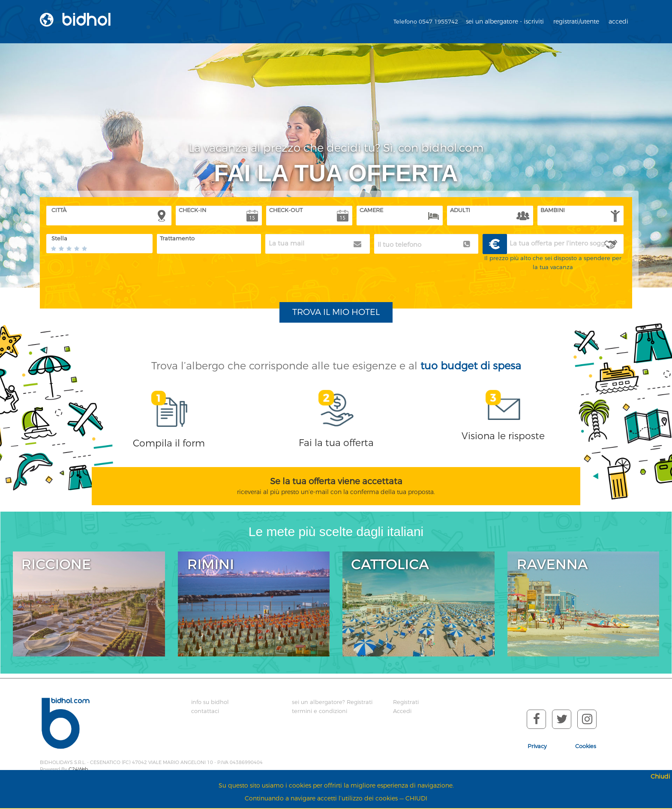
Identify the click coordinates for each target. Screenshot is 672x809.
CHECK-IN (192, 210)
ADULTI (460, 210)
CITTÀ (59, 210)
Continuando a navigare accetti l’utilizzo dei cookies (321, 799)
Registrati (406, 702)
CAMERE (371, 210)
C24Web (78, 769)
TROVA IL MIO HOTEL (336, 312)
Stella (59, 238)
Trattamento (177, 238)
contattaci (205, 711)
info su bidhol (210, 702)
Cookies (586, 746)
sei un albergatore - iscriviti (505, 22)
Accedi (402, 711)
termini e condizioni (319, 711)
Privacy (537, 746)
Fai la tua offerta (336, 443)
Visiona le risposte (503, 436)
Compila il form (169, 443)
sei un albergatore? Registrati (332, 702)
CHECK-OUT (286, 210)
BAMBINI (553, 210)
